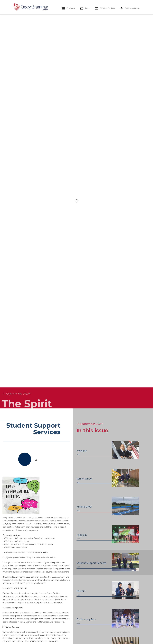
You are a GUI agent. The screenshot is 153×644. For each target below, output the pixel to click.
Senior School (84, 479)
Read (78, 455)
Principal (82, 451)
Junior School (84, 507)
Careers (81, 591)
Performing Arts (86, 619)
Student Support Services (91, 563)
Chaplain (82, 535)
